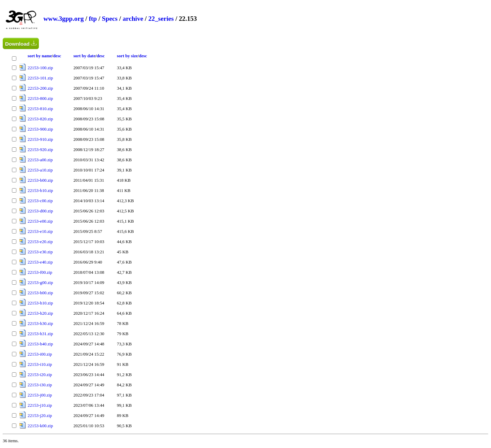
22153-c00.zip (40, 201)
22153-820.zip (40, 119)
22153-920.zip (40, 150)
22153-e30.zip (40, 252)
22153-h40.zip (40, 344)
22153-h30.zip (40, 324)
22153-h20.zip (40, 313)
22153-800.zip (40, 99)
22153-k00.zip (40, 426)
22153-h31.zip (40, 334)
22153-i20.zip (40, 375)
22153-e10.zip (40, 232)
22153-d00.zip (40, 211)
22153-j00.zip (40, 395)
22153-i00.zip (40, 354)
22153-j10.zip (40, 405)
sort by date (84, 56)
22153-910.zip (40, 139)
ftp (93, 19)
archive (133, 19)
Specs (110, 19)
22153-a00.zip (40, 160)
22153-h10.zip (40, 303)
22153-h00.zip (40, 293)
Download (21, 43)
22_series (161, 19)
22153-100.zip (40, 68)
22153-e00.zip (40, 221)
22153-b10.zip (40, 191)
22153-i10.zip (40, 364)
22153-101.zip (40, 78)
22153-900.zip (40, 129)
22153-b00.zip (40, 180)
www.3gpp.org (63, 19)
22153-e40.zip (40, 262)
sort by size (127, 56)
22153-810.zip (40, 109)
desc (57, 56)
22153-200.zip (40, 88)
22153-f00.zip (40, 272)
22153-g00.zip (40, 283)
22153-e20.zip (40, 242)
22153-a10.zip (40, 170)
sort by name (40, 56)
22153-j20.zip (40, 416)
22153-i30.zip (40, 385)
